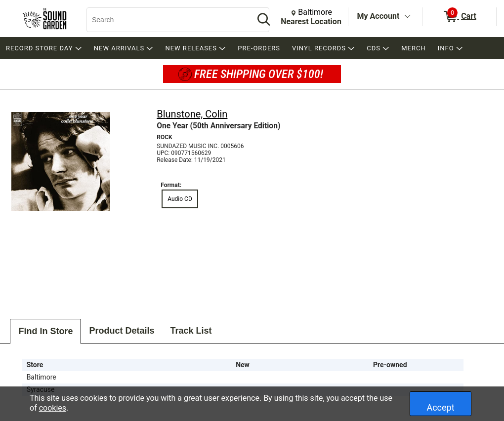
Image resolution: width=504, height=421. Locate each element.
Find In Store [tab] (45, 331)
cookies (53, 408)
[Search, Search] (166, 20)
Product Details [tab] (122, 331)
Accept (440, 407)
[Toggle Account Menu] (407, 17)
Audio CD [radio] (180, 199)
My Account (378, 16)
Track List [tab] (191, 331)
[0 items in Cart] (459, 17)
